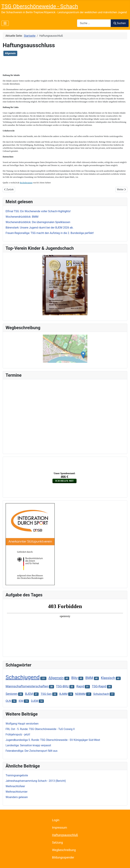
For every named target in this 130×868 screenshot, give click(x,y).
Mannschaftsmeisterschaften (27, 686)
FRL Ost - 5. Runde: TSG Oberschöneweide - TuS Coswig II (40, 729)
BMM (89, 678)
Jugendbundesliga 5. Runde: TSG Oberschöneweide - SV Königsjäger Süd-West (53, 740)
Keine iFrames (65, 416)
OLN (8, 701)
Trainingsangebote (17, 775)
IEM (21, 701)
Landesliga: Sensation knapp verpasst (28, 745)
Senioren (12, 694)
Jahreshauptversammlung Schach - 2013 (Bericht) (36, 781)
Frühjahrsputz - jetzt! (18, 734)
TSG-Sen (46, 694)
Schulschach (101, 694)
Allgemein (10, 53)
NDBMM (80, 694)
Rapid (80, 686)
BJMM (63, 694)
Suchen (120, 23)
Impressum (59, 828)
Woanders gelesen (17, 797)
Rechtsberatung (26, 183)
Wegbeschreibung (64, 850)
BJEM (29, 694)
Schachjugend (23, 677)
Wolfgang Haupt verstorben (22, 724)
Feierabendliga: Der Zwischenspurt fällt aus (32, 751)
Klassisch (108, 678)
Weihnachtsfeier (15, 786)
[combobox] (94, 23)
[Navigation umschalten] (5, 23)
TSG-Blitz (62, 686)
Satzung (57, 843)
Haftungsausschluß (65, 835)
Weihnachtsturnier (17, 792)
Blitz (74, 678)
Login (56, 820)
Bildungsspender (63, 857)
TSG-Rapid (99, 686)
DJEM (35, 701)
